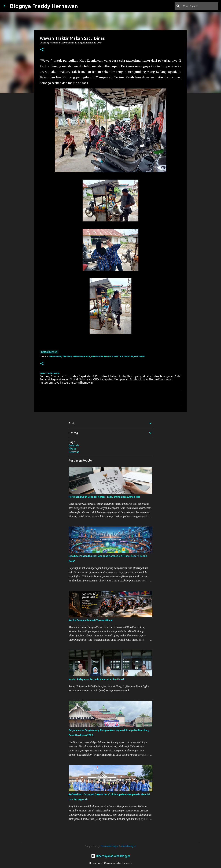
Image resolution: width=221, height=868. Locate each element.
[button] (42, 50)
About (72, 449)
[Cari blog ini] (200, 6)
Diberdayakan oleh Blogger (111, 856)
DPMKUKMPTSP (49, 352)
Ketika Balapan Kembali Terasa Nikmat (91, 620)
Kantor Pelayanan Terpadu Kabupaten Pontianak (97, 679)
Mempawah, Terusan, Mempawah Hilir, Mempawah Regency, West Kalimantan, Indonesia (97, 356)
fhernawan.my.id (110, 846)
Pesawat (74, 452)
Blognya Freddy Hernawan (44, 6)
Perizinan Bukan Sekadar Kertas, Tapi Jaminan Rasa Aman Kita (104, 497)
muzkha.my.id (129, 846)
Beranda (74, 445)
